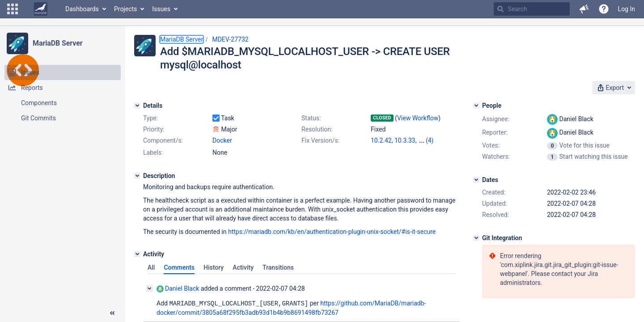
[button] (13, 9)
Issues (161, 9)
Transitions (278, 267)
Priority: (154, 129)
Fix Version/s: (320, 140)
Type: (150, 118)
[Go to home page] (41, 9)
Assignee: (496, 119)
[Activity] (137, 254)
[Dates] (476, 180)
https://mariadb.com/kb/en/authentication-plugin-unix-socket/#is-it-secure (332, 232)
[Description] (137, 176)
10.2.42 (381, 140)
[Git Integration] (476, 238)
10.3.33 (405, 140)
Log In (627, 9)
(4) (430, 140)
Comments (179, 267)
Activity (243, 267)
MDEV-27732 (230, 39)
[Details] (137, 106)
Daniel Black (178, 289)
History (214, 267)
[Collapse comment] (149, 288)
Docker (222, 140)
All (151, 267)
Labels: (153, 153)
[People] (476, 106)
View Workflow (418, 118)
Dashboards (82, 9)
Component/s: (163, 140)
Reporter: (495, 132)
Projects (125, 9)
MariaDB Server (57, 43)
